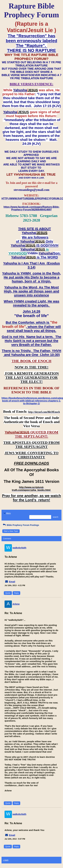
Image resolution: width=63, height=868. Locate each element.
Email (12, 582)
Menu (7, 513)
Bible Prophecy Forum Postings (21, 525)
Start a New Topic (11, 531)
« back (6, 860)
